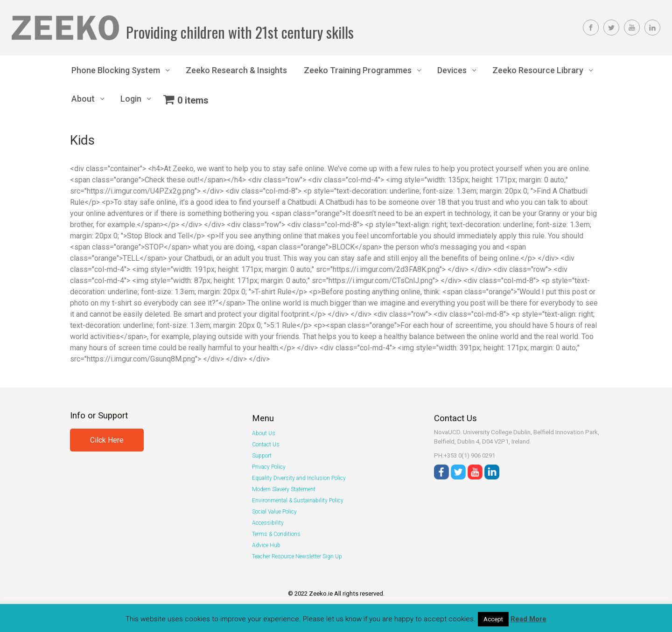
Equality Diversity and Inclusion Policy (299, 478)
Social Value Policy (274, 512)
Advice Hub (266, 545)
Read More (528, 619)
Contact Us (266, 444)
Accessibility (268, 523)
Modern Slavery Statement (284, 489)
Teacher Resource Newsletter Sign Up (297, 556)
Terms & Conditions (276, 534)
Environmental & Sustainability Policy (298, 500)
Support (262, 456)
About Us (264, 433)
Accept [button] (493, 619)
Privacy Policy (269, 467)
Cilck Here (107, 440)
